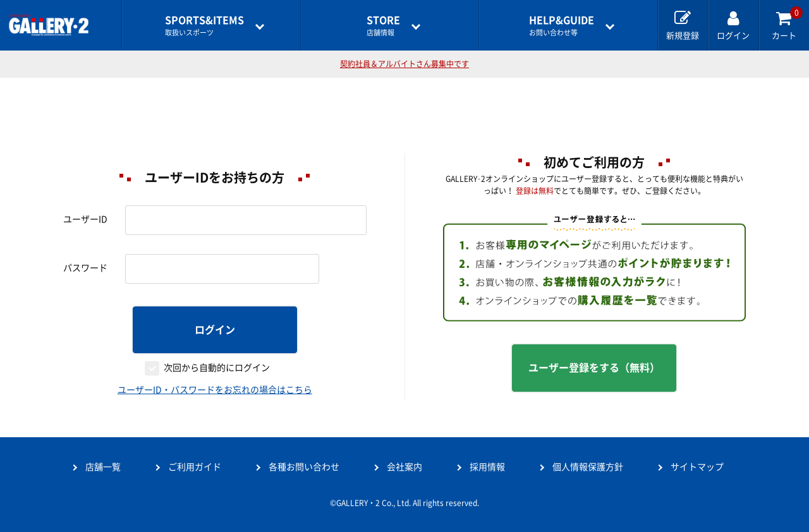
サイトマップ (697, 467)
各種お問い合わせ (304, 467)
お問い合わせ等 (562, 26)
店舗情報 (383, 26)
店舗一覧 (103, 467)
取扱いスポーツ (204, 26)
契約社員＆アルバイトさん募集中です (404, 64)
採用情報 (487, 467)
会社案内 (404, 467)
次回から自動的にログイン (217, 368)
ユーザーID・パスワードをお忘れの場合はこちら (215, 390)
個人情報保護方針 (588, 467)
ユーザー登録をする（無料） (594, 368)
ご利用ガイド (195, 467)
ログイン (215, 330)
